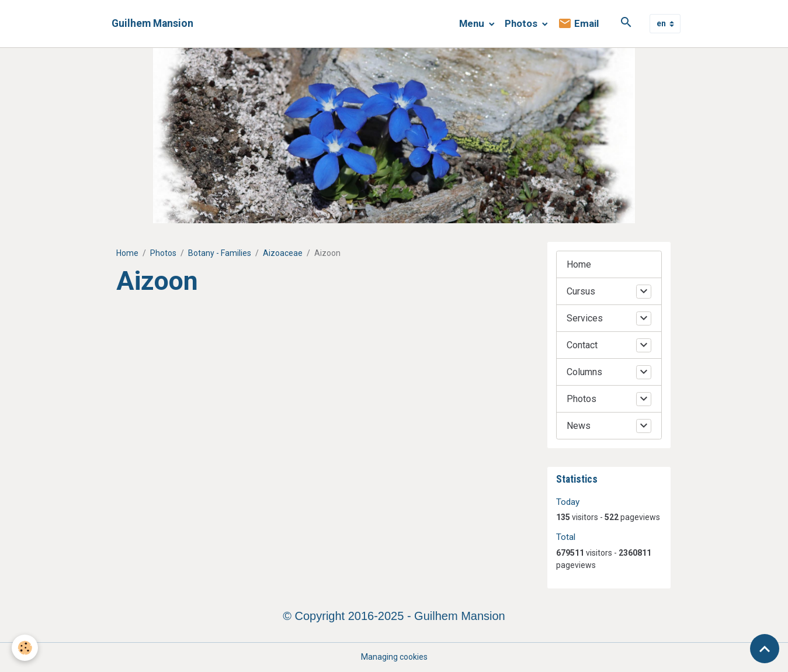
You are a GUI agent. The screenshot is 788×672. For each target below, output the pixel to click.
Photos (522, 23)
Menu (473, 23)
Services (585, 318)
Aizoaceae (283, 253)
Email (578, 24)
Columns (584, 372)
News (579, 426)
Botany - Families (220, 253)
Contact (582, 345)
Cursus (581, 291)
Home (127, 253)
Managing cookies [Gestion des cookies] (394, 657)
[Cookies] (25, 648)
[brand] (152, 24)
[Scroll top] (765, 649)
